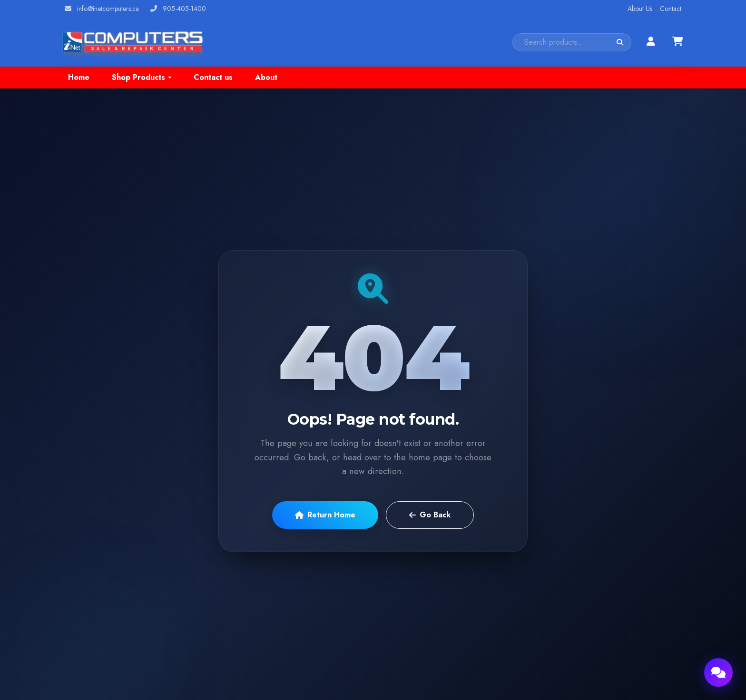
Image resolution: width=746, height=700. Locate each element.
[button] (142, 78)
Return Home (325, 515)
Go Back (430, 515)
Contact (671, 9)
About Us (640, 9)
